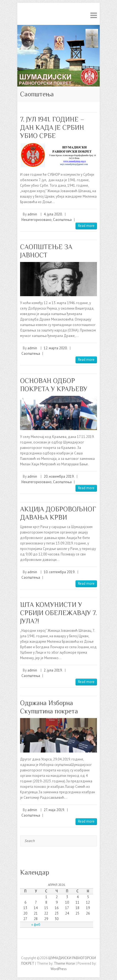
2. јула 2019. (53, 670)
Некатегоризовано (37, 220)
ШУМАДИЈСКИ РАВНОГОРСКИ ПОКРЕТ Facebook (59, 949)
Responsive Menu (94, 15)
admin (32, 214)
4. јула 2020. (53, 214)
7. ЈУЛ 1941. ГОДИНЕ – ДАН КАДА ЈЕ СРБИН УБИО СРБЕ (52, 127)
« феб (36, 925)
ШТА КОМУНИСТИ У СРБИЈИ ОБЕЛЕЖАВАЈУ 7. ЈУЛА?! (59, 613)
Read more (86, 226)
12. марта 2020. (56, 348)
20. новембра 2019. (59, 476)
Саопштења (62, 220)
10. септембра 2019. (59, 572)
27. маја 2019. (54, 810)
